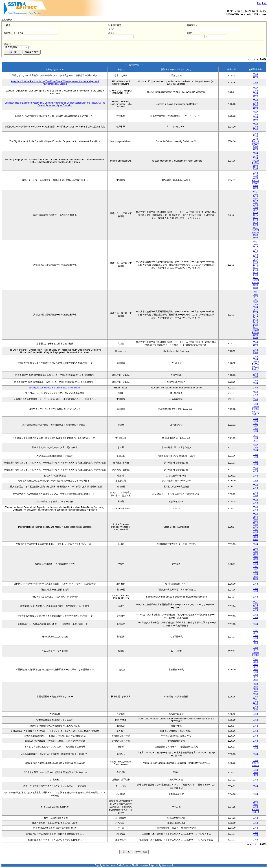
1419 (255, 223)
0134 (255, 139)
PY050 (255, 364)
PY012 (255, 367)
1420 (255, 225)
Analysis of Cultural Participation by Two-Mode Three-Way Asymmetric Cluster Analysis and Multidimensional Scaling (55, 83)
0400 (255, 195)
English (262, 3)
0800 (255, 392)
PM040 (255, 766)
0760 (255, 421)
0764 (255, 74)
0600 (255, 519)
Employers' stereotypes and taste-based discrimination (55, 388)
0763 (255, 91)
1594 (255, 108)
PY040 (255, 763)
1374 (255, 212)
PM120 (255, 141)
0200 (255, 549)
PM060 (255, 653)
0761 (255, 200)
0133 (255, 136)
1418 (255, 220)
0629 (255, 775)
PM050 (255, 362)
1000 (255, 540)
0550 (255, 517)
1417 (255, 218)
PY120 (255, 144)
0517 (255, 197)
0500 (255, 514)
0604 (255, 773)
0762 (255, 88)
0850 (255, 537)
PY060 (255, 655)
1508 (255, 77)
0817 (255, 210)
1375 (255, 215)
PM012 (255, 369)
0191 (255, 192)
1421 (255, 228)
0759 (255, 419)
